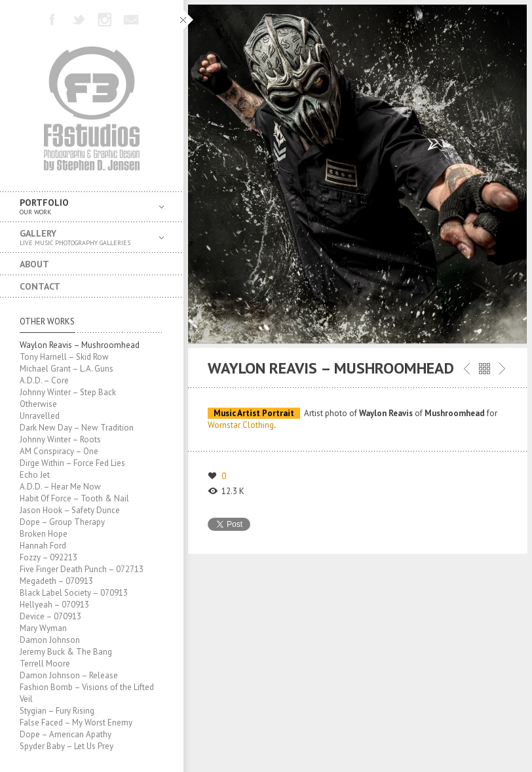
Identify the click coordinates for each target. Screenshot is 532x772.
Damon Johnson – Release (69, 675)
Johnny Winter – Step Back (68, 392)
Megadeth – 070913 (56, 581)
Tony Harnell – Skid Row (64, 357)
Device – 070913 (50, 616)
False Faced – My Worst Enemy (76, 723)
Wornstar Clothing (241, 425)
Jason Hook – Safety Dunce (70, 510)
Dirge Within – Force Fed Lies (72, 463)
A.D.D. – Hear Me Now (60, 487)
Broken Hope (44, 534)
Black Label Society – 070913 (74, 593)
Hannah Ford (43, 546)
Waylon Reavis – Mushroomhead (80, 345)
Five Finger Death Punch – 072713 (82, 569)
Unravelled (40, 416)
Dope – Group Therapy (62, 522)
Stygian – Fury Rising (57, 711)
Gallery (82, 238)
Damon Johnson (50, 640)
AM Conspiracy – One (59, 451)
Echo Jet (35, 475)
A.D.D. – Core (44, 380)
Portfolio (82, 207)
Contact (40, 286)
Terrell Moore (45, 664)
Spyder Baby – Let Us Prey (66, 746)
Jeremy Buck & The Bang (66, 652)
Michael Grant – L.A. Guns (66, 369)
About (34, 264)
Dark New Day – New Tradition (77, 428)
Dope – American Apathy (66, 734)
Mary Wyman (43, 628)
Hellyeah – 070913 (54, 605)
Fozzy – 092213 (48, 557)
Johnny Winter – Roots (60, 439)
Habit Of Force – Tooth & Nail (74, 498)
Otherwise (38, 404)
